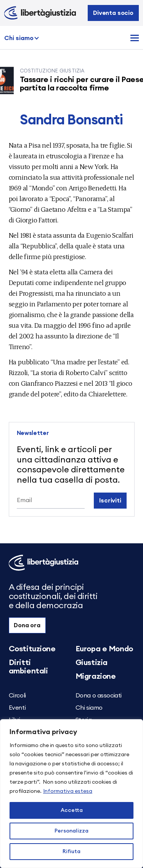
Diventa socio (113, 13)
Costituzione (32, 649)
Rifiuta (71, 852)
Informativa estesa (68, 791)
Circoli (17, 696)
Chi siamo (19, 38)
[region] (71, 794)
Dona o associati (99, 696)
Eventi (17, 708)
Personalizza (71, 831)
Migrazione (96, 676)
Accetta (72, 810)
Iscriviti (110, 501)
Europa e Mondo (104, 649)
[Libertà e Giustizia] (40, 13)
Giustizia (92, 663)
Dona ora (27, 625)
